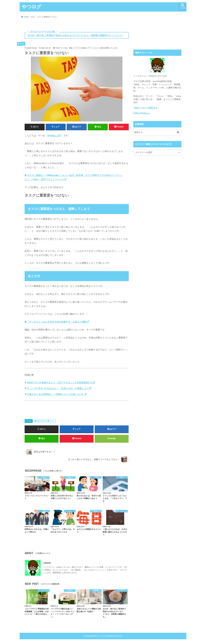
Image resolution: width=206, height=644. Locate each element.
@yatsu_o (53, 135)
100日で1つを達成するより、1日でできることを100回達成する (60, 382)
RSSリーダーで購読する (146, 108)
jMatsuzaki (41, 421)
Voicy (30, 421)
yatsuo (47, 563)
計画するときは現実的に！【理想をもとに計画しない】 (56, 394)
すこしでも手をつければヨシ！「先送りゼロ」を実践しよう (58, 388)
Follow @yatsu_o (141, 113)
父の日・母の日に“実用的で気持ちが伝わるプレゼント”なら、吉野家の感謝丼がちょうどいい (75, 35)
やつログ (32, 6)
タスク (52, 421)
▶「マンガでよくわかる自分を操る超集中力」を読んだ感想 (56, 322)
